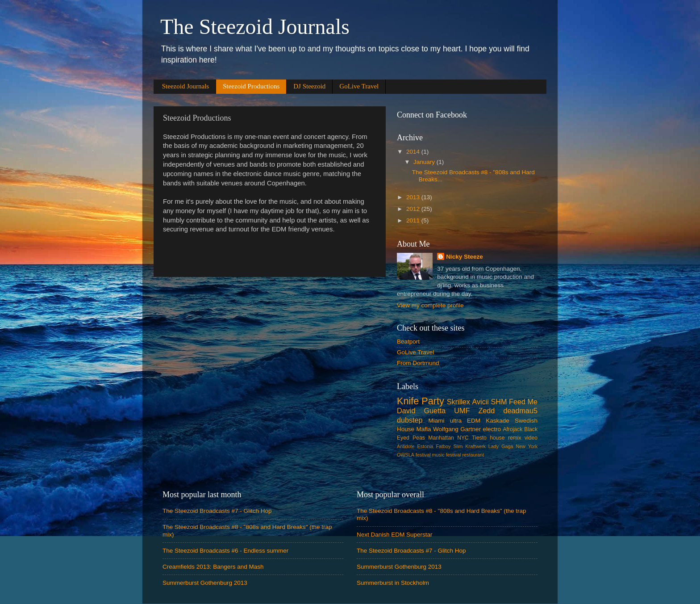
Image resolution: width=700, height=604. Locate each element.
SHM (499, 402)
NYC (463, 438)
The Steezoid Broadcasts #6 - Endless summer (225, 551)
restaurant (473, 455)
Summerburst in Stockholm (393, 583)
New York (527, 446)
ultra (456, 421)
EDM (474, 421)
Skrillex (458, 402)
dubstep (410, 420)
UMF (462, 411)
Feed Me (523, 402)
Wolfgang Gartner (457, 429)
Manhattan (441, 438)
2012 (414, 209)
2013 (414, 197)
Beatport (408, 342)
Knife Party (421, 401)
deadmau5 (521, 411)
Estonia (425, 446)
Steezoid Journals (185, 86)
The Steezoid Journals (255, 27)
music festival (447, 455)
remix (515, 438)
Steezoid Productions (251, 86)
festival (423, 455)
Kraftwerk (475, 446)
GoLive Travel (359, 86)
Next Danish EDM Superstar (395, 535)
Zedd (486, 411)
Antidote (406, 446)
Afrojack (512, 429)
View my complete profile (430, 305)
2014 (414, 152)
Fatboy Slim (449, 446)
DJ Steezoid (309, 86)
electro (492, 429)
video (531, 438)
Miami (437, 421)
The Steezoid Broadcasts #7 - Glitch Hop (217, 511)
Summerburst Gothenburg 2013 (205, 583)
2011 (414, 220)
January (425, 162)
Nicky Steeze (465, 257)
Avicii (480, 402)
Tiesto (479, 438)
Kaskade (498, 421)
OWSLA (406, 455)
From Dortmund (418, 363)
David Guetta (421, 411)
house (497, 438)
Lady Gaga (501, 446)
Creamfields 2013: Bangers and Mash (213, 567)
